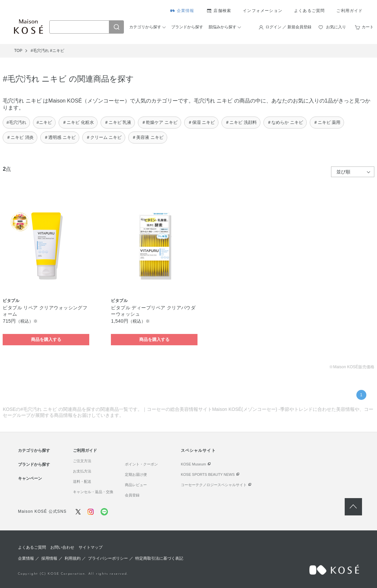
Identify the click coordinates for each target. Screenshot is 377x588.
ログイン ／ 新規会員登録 (289, 27)
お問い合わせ (62, 547)
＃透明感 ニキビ (60, 137)
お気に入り (336, 27)
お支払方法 (82, 471)
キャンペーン (30, 478)
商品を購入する (46, 339)
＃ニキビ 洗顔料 (241, 122)
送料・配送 (82, 481)
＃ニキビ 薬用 (327, 122)
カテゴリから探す (145, 27)
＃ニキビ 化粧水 (78, 122)
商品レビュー (136, 485)
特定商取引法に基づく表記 (159, 558)
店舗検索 (222, 11)
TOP (18, 51)
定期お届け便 (136, 474)
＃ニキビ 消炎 (20, 137)
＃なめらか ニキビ (285, 122)
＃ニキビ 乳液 (118, 122)
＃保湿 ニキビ (201, 122)
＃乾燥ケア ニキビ (160, 122)
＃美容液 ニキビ (148, 137)
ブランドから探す (187, 27)
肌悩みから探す (222, 27)
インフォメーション (263, 11)
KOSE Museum (193, 464)
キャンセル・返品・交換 (93, 492)
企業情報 (186, 11)
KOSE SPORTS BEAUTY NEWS (208, 474)
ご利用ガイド (350, 11)
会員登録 (132, 495)
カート (368, 27)
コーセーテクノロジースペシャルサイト (214, 485)
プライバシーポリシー (108, 558)
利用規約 (73, 558)
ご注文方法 (82, 461)
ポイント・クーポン (141, 464)
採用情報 (49, 558)
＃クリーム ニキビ (104, 137)
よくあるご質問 (309, 11)
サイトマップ (91, 547)
